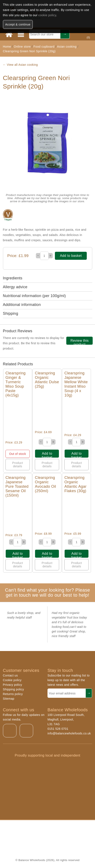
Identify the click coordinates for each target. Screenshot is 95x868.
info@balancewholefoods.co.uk (69, 733)
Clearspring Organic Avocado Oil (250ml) (45, 484)
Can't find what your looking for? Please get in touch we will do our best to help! (48, 593)
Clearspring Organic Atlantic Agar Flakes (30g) (75, 484)
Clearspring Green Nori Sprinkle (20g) (29, 51)
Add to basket (71, 256)
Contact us (10, 675)
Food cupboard (44, 47)
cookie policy (47, 15)
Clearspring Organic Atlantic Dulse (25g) (47, 380)
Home (7, 47)
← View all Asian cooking (20, 65)
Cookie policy (12, 680)
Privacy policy (13, 685)
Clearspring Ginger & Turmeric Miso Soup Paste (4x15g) (16, 384)
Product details (18, 465)
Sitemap (9, 699)
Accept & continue (18, 24)
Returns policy (13, 694)
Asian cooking (67, 47)
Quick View (18, 419)
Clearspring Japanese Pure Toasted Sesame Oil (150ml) (17, 486)
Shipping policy (14, 689)
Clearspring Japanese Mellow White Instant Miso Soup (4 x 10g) (76, 384)
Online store (23, 47)
